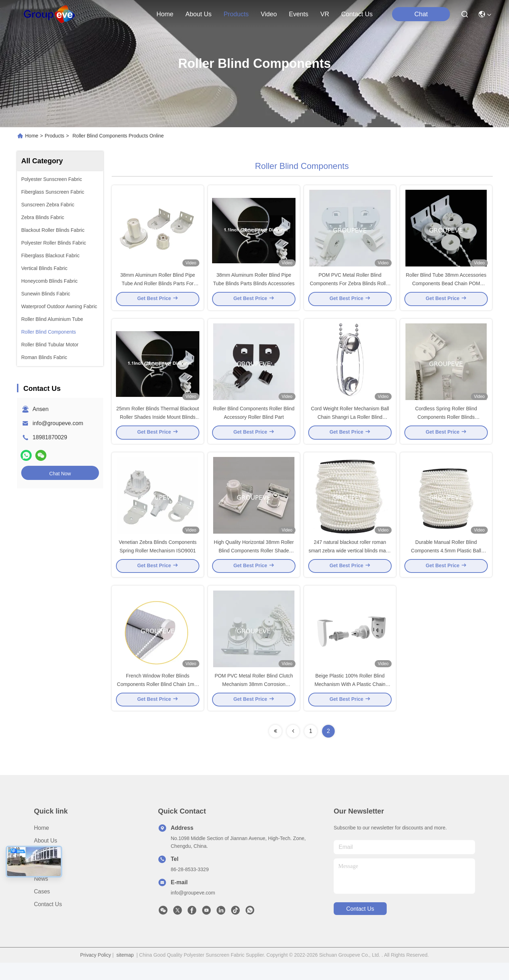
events (299, 14)
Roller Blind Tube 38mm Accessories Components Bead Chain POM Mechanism (446, 288)
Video (41, 883)
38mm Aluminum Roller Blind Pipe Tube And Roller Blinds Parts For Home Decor (158, 288)
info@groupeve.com (58, 423)
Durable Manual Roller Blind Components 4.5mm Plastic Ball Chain (446, 563)
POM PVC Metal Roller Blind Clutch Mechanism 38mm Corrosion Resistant (254, 701)
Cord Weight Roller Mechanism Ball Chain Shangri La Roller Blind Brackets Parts (350, 426)
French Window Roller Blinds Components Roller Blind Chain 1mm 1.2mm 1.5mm (158, 701)
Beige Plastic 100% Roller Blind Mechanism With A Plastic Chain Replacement (350, 701)
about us (198, 14)
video (269, 14)
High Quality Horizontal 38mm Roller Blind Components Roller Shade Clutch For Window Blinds (254, 563)
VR (325, 14)
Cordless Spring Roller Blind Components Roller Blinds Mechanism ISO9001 (446, 426)
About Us (46, 858)
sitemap (125, 972)
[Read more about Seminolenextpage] (275, 749)
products (236, 14)
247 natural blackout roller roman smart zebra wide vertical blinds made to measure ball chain (350, 563)
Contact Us (48, 922)
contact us (357, 14)
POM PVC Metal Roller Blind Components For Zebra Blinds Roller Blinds (350, 288)
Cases (42, 909)
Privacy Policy (96, 972)
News (41, 896)
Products (55, 136)
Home (165, 14)
